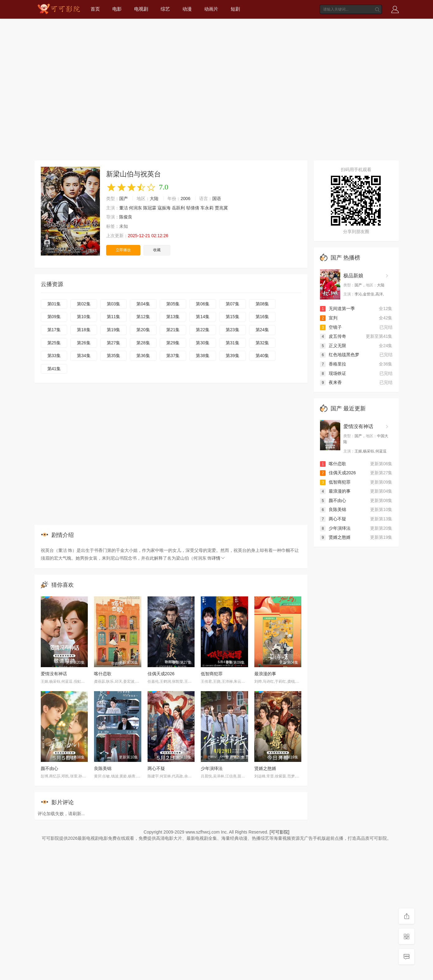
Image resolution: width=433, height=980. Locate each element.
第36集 (143, 356)
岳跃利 (178, 208)
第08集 (262, 304)
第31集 (233, 343)
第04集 (143, 304)
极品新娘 (353, 276)
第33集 (54, 356)
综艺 (165, 9)
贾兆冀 (221, 208)
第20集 (143, 330)
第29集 (173, 343)
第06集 (203, 304)
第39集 (233, 356)
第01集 (54, 304)
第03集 (114, 304)
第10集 (84, 317)
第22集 (203, 330)
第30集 (203, 343)
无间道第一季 (337, 308)
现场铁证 (333, 373)
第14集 (203, 317)
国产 (124, 198)
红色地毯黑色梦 (340, 355)
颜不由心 (49, 768)
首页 (95, 9)
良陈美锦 (103, 768)
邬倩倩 (193, 208)
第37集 (173, 356)
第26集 (84, 343)
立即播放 (123, 250)
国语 (217, 198)
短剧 (235, 9)
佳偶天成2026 (161, 674)
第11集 (114, 317)
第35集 (114, 356)
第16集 (262, 317)
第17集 (54, 330)
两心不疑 (156, 768)
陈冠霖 (150, 208)
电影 (117, 9)
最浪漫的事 (265, 674)
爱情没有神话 (54, 674)
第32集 (262, 343)
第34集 (84, 356)
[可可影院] (280, 832)
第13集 (173, 317)
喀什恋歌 (103, 674)
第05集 (173, 304)
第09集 (54, 317)
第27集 (114, 343)
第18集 (84, 330)
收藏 (157, 250)
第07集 (233, 304)
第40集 (262, 356)
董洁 (124, 208)
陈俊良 (126, 217)
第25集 (54, 343)
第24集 (262, 330)
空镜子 (331, 327)
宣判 (329, 318)
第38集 (203, 356)
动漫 (187, 9)
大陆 (154, 198)
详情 (219, 558)
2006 (185, 198)
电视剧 (141, 9)
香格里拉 (333, 364)
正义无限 (333, 346)
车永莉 (207, 208)
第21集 (173, 330)
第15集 (233, 317)
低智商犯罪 (212, 674)
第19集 (114, 330)
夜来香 (331, 382)
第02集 (84, 304)
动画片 (211, 9)
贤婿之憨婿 (265, 768)
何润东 (135, 208)
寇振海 (164, 208)
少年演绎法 (212, 768)
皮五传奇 (333, 336)
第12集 (143, 317)
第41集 (54, 369)
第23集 (233, 330)
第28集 (143, 343)
